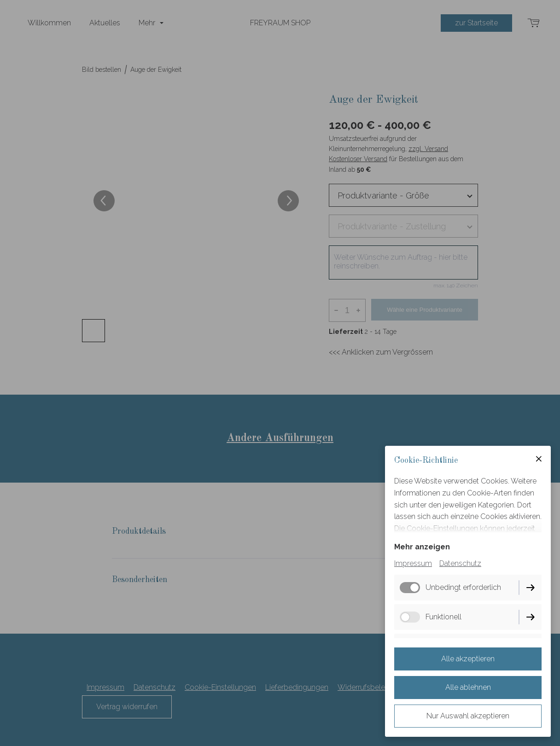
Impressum (413, 563)
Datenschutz (460, 563)
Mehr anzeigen (422, 547)
